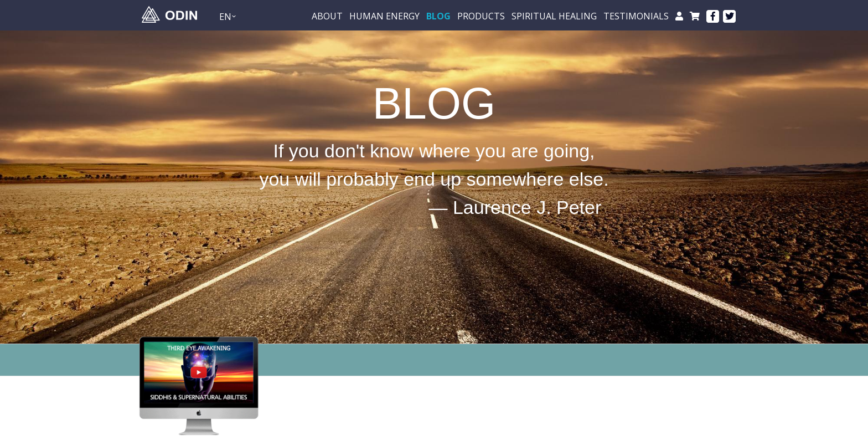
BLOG (438, 16)
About (327, 16)
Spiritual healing (554, 16)
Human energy (384, 16)
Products (481, 16)
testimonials (636, 16)
